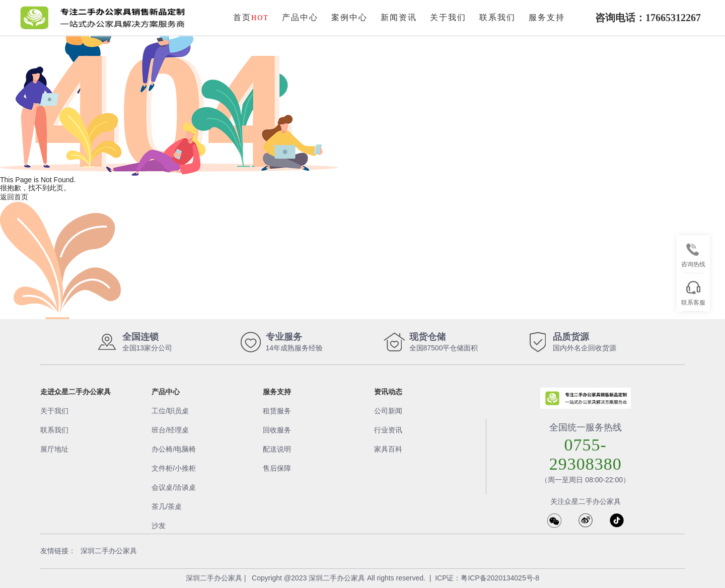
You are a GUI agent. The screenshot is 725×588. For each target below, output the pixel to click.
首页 (251, 17)
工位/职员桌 (170, 411)
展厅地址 (54, 449)
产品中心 (300, 17)
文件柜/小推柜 (174, 468)
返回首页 (14, 197)
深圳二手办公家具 (109, 551)
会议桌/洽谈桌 (174, 487)
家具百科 (388, 449)
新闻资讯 (399, 17)
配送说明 (277, 449)
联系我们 (497, 17)
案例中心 (349, 17)
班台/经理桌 (170, 430)
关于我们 (448, 17)
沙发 (159, 526)
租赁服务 (277, 411)
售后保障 (277, 468)
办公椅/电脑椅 (174, 449)
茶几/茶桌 (167, 506)
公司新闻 (388, 411)
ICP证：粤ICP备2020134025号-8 (487, 578)
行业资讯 (388, 430)
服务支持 (547, 17)
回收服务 (277, 430)
